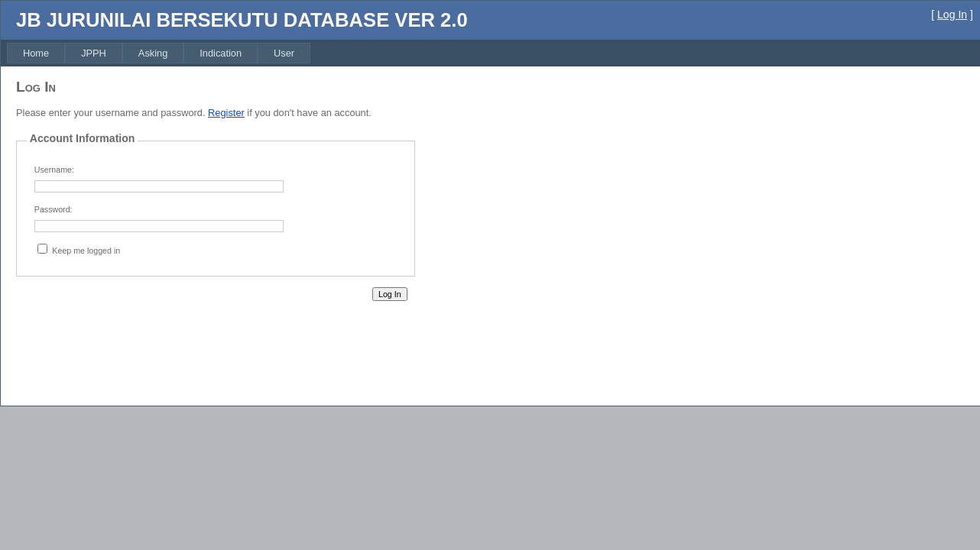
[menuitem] (36, 53)
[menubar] (159, 53)
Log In (952, 15)
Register (226, 113)
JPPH (94, 53)
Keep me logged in (86, 251)
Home (36, 53)
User (284, 53)
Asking (153, 53)
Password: (54, 209)
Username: (54, 170)
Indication (221, 53)
